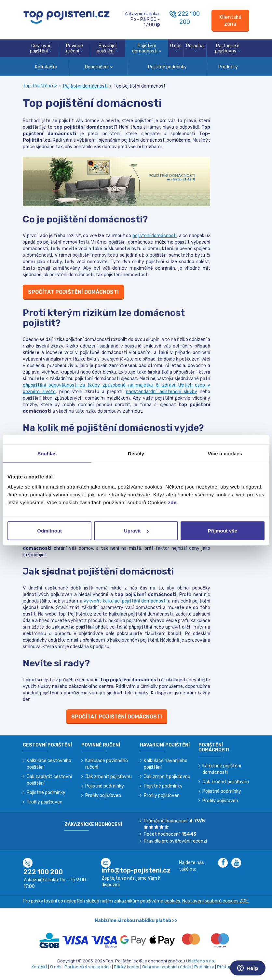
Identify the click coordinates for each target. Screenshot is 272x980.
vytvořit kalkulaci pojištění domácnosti (125, 601)
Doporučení (99, 67)
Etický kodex (127, 967)
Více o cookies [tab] (225, 453)
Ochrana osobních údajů (167, 967)
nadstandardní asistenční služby (161, 392)
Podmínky (204, 967)
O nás (176, 48)
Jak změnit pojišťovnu (109, 777)
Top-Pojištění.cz (40, 86)
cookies (172, 901)
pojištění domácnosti (155, 236)
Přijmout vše (223, 531)
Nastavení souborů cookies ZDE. (216, 901)
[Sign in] (230, 21)
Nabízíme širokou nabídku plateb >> (136, 921)
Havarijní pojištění (108, 49)
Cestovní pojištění (41, 49)
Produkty (228, 67)
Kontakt (39, 967)
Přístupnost (229, 967)
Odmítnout (49, 531)
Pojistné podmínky (167, 67)
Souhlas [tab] (47, 453)
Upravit (136, 531)
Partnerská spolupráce (88, 967)
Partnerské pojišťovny (228, 49)
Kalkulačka (46, 67)
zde (172, 502)
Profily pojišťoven (45, 802)
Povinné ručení (75, 49)
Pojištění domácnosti (147, 49)
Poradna (195, 48)
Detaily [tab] (136, 453)
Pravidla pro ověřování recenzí (175, 841)
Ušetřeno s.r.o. (201, 961)
